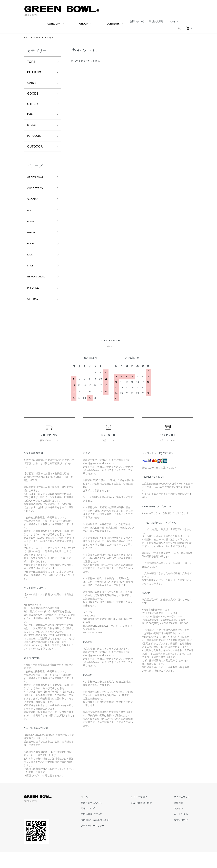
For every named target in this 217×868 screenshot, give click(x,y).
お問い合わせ (137, 21)
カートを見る (184, 830)
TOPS (31, 62)
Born (30, 217)
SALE (31, 278)
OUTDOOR (35, 150)
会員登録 (181, 819)
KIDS (31, 266)
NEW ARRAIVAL (38, 290)
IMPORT (33, 241)
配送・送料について (107, 819)
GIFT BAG (34, 314)
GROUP (84, 24)
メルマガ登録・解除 (151, 819)
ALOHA (32, 229)
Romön (32, 254)
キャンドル (52, 38)
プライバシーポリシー (108, 841)
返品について (103, 824)
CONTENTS (113, 24)
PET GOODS (36, 139)
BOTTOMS (35, 72)
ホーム (27, 38)
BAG (30, 115)
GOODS (38, 38)
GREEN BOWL (37, 181)
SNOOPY (34, 205)
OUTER (32, 83)
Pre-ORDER (36, 302)
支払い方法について (107, 830)
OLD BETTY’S (37, 193)
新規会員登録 (156, 21)
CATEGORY (54, 24)
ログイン (173, 21)
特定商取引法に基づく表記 (111, 836)
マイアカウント (185, 813)
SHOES (32, 126)
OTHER (32, 105)
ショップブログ (148, 813)
